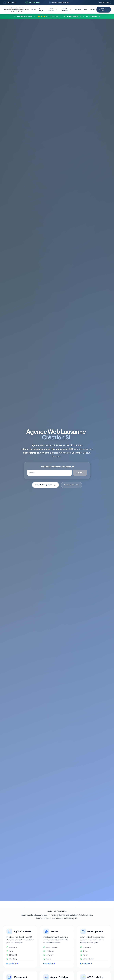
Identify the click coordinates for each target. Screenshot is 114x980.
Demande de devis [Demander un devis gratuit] (71, 485)
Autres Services (67, 10)
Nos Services (53, 10)
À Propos (41, 10)
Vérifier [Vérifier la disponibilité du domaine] (80, 473)
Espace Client (102, 10)
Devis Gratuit (104, 3)
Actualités (78, 10)
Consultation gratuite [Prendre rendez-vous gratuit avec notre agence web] (45, 485)
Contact (92, 10)
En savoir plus (12, 963)
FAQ (85, 10)
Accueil (33, 10)
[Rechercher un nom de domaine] (50, 473)
